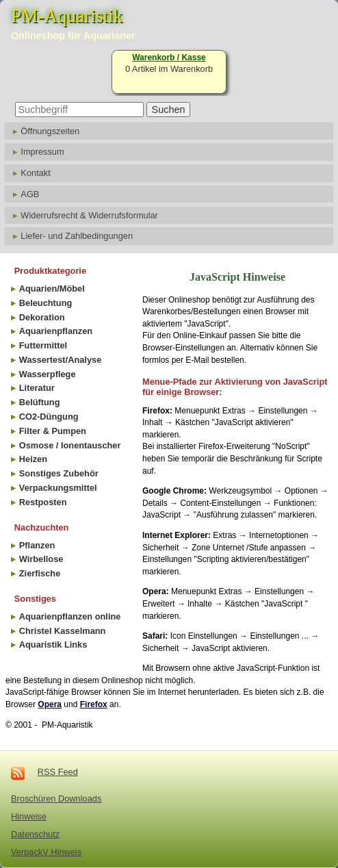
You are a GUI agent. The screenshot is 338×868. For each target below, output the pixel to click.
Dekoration (42, 317)
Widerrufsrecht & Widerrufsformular (89, 215)
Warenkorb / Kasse (169, 58)
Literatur (37, 388)
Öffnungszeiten (50, 131)
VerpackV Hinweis (46, 852)
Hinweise (29, 816)
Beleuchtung (46, 303)
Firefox (94, 704)
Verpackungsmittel (58, 488)
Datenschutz (35, 834)
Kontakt (35, 173)
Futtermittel (43, 345)
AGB (30, 194)
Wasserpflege (48, 374)
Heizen (33, 459)
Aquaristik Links (53, 644)
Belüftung (40, 402)
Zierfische (40, 573)
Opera (50, 704)
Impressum (42, 152)
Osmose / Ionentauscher (70, 445)
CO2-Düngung (49, 417)
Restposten (43, 502)
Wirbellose (41, 559)
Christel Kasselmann (63, 631)
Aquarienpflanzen (56, 331)
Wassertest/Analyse (60, 360)
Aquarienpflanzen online (70, 616)
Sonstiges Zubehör (59, 473)
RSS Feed (58, 772)
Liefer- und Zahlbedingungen (77, 236)
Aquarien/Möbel (52, 289)
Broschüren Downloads (56, 799)
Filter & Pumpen (53, 431)
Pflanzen (37, 545)
